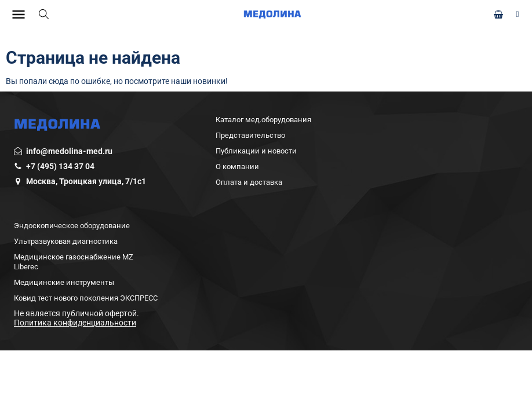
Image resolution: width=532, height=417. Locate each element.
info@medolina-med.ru (69, 151)
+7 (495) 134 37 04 (60, 166)
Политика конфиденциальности (75, 323)
